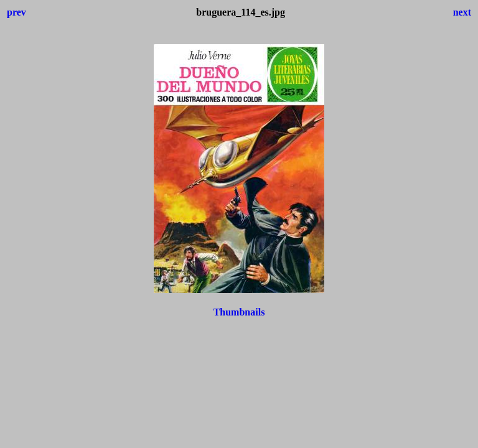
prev (16, 12)
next (462, 12)
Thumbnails (239, 312)
